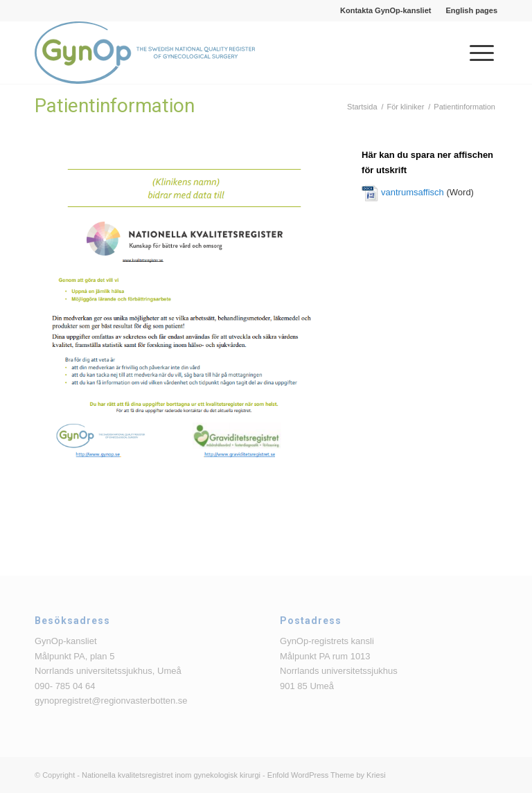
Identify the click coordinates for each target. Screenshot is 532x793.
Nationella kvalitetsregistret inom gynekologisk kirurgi (171, 775)
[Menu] (475, 53)
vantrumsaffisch (413, 192)
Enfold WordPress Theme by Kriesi (327, 775)
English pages (471, 10)
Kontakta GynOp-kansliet (385, 10)
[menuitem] (386, 10)
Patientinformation (115, 106)
